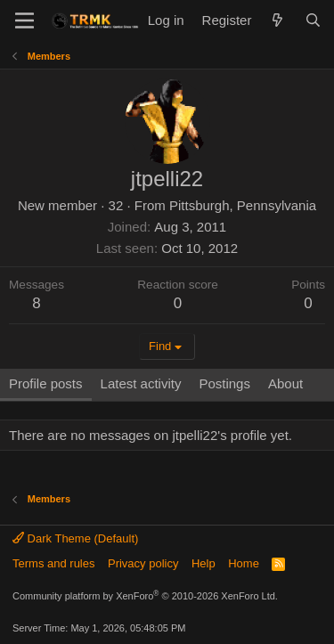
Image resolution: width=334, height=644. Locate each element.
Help (204, 563)
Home (244, 563)
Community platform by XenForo (145, 596)
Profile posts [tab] (46, 383)
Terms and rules (53, 563)
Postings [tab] (224, 383)
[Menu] (24, 20)
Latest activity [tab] (141, 383)
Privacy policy (143, 563)
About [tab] (285, 383)
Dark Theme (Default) (75, 538)
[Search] (313, 20)
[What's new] (277, 20)
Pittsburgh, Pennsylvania (243, 205)
